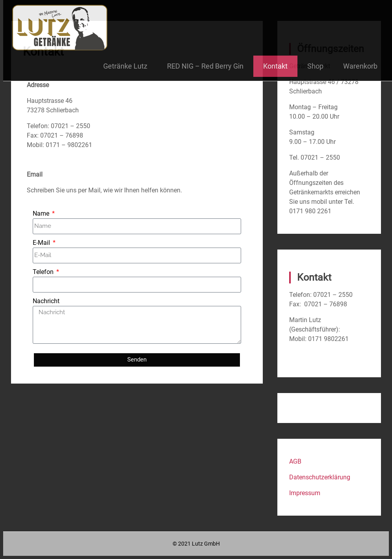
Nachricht (46, 301)
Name (42, 213)
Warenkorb (360, 66)
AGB (295, 461)
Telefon (44, 272)
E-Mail (42, 243)
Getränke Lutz (125, 66)
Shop (315, 66)
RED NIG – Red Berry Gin (205, 66)
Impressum (305, 493)
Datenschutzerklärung (320, 477)
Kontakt (275, 66)
